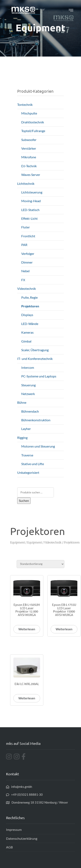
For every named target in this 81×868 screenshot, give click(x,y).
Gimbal (26, 341)
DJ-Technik (29, 166)
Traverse (27, 455)
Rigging (22, 438)
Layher (26, 429)
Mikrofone (29, 157)
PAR (24, 245)
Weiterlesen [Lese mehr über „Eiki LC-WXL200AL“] (27, 698)
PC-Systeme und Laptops (39, 376)
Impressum (14, 830)
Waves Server (31, 175)
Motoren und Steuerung (38, 446)
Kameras (27, 332)
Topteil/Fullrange (33, 131)
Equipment (18, 542)
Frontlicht (28, 236)
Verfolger (28, 254)
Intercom (28, 367)
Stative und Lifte (33, 464)
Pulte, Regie (29, 297)
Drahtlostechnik (33, 122)
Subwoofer (29, 140)
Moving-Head (31, 201)
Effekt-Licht (29, 218)
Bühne (22, 402)
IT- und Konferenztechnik (35, 359)
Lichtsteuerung (32, 192)
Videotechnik (27, 288)
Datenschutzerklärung (22, 838)
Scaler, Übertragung (35, 350)
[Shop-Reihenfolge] (40, 564)
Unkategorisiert (28, 472)
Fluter (26, 227)
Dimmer (27, 262)
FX (23, 280)
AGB (9, 847)
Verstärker (29, 148)
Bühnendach (30, 411)
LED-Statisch (30, 210)
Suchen (24, 501)
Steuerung (28, 385)
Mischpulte (29, 113)
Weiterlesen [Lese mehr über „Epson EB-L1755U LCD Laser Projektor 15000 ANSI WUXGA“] (64, 629)
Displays (27, 315)
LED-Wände (30, 324)
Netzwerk (28, 394)
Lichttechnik (26, 183)
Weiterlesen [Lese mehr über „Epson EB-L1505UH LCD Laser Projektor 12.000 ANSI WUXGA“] (27, 629)
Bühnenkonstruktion (36, 420)
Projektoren (30, 306)
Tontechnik (25, 105)
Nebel (25, 271)
